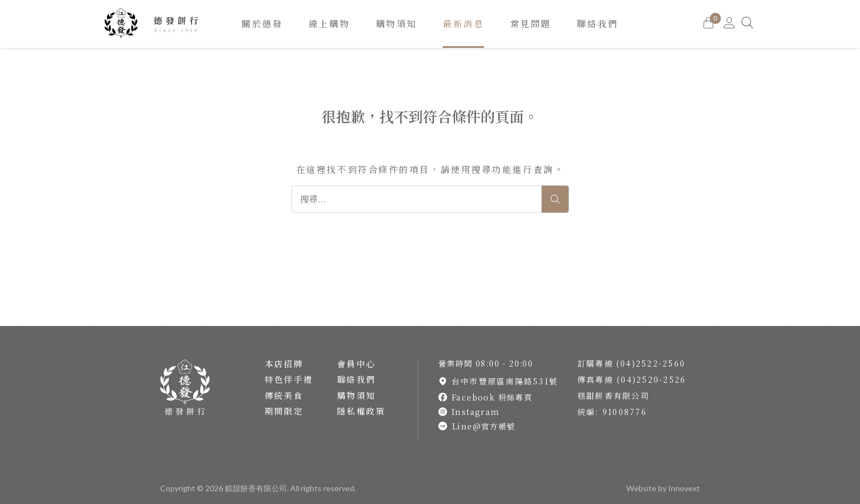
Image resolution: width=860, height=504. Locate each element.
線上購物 (329, 24)
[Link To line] (500, 426)
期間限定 (284, 411)
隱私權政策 (361, 411)
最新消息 (463, 24)
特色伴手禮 (289, 379)
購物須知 (397, 24)
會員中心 (357, 364)
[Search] (748, 24)
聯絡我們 (597, 24)
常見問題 (531, 24)
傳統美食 (284, 395)
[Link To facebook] (500, 397)
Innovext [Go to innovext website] (684, 488)
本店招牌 (284, 364)
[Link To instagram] (500, 412)
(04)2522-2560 (651, 363)
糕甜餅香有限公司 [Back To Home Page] (256, 488)
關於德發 (262, 24)
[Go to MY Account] (730, 24)
